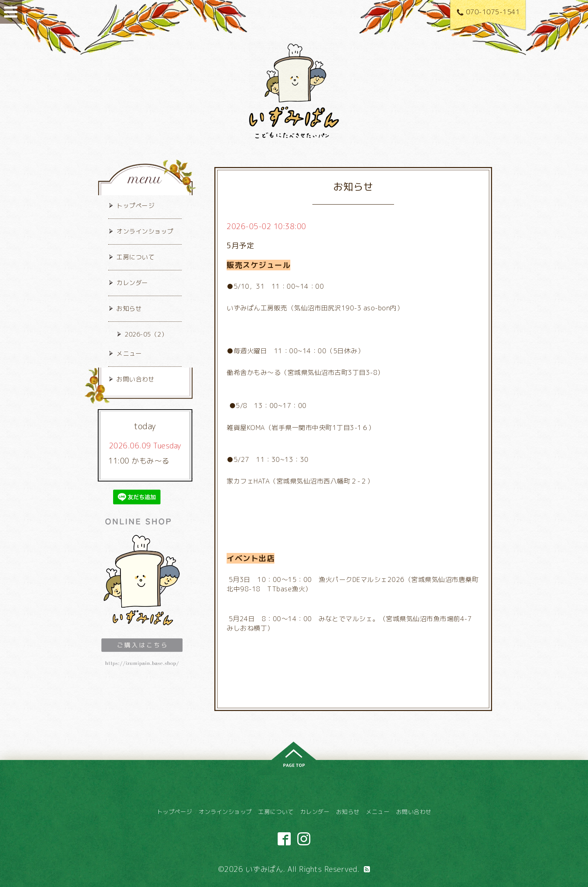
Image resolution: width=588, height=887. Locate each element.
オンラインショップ (145, 231)
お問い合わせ (135, 379)
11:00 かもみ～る (139, 461)
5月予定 (240, 246)
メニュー (129, 353)
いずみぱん (264, 869)
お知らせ (129, 309)
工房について (135, 257)
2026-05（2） (146, 334)
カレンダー (132, 283)
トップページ (135, 206)
